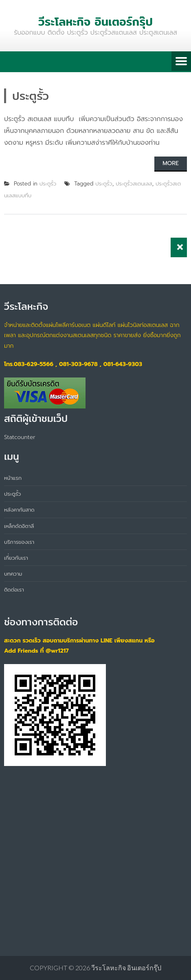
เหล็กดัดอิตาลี (19, 526)
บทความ (13, 574)
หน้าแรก (13, 478)
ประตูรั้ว (48, 184)
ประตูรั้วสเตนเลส (134, 184)
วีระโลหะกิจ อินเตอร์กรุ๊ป (126, 968)
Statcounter (20, 437)
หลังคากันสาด (19, 510)
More (171, 163)
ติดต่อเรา (14, 589)
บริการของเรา (19, 542)
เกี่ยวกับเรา (16, 558)
